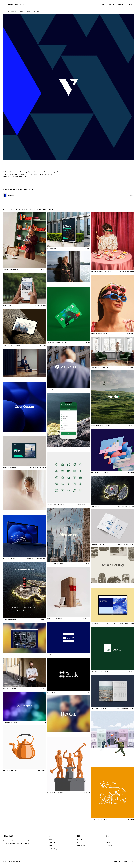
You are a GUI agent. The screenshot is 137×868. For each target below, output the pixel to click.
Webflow (44, 305)
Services (111, 4)
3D (125, 472)
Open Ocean (6, 433)
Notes (125, 862)
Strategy (88, 249)
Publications (32, 467)
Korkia (49, 249)
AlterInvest (6, 345)
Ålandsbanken (51, 284)
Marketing (123, 272)
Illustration (131, 472)
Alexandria (6, 270)
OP (92, 764)
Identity (88, 343)
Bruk (48, 692)
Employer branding (40, 379)
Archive (6, 11)
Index (132, 862)
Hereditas (94, 544)
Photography (42, 270)
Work (102, 4)
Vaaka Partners (18, 11)
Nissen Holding (96, 585)
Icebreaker (6, 722)
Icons (88, 504)
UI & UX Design (42, 345)
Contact (130, 4)
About (121, 4)
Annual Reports (41, 467)
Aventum (5, 305)
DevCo (4, 379)
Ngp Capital (95, 672)
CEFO (92, 623)
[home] (13, 4)
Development (37, 305)
